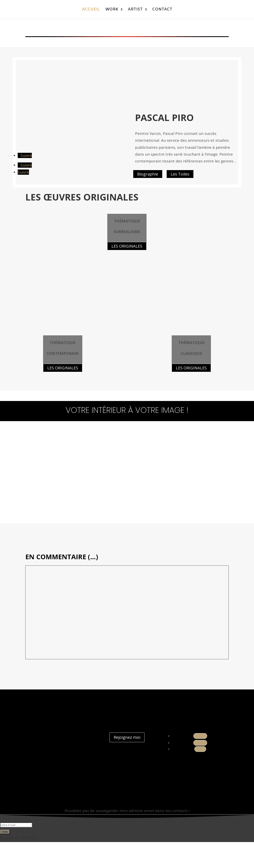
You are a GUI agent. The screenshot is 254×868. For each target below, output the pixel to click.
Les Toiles (180, 174)
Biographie (148, 174)
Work (112, 10)
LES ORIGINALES (63, 394)
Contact (162, 10)
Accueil (91, 10)
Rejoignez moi (127, 763)
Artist (135, 10)
